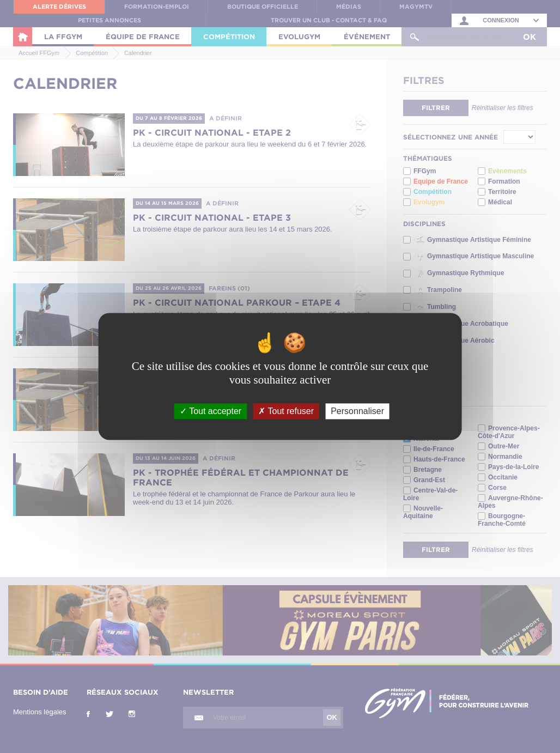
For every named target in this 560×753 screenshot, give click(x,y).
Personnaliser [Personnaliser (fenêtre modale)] (357, 411)
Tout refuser (286, 411)
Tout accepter (211, 411)
